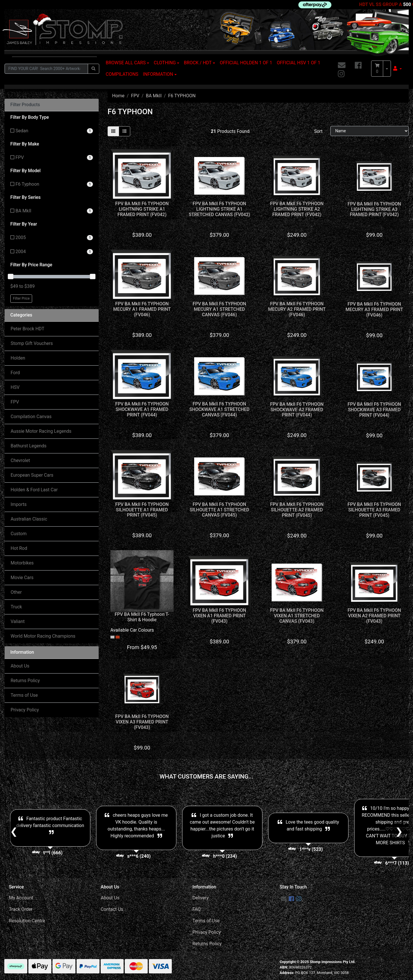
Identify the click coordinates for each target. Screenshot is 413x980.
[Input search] (46, 69)
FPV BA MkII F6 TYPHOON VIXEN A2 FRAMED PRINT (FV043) (374, 616)
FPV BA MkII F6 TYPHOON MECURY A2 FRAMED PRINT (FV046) (297, 309)
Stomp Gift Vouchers (32, 343)
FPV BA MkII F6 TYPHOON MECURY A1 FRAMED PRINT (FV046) (142, 309)
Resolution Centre (27, 921)
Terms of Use (24, 695)
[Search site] (93, 69)
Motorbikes (22, 563)
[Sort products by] (370, 131)
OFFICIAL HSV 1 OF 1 (299, 63)
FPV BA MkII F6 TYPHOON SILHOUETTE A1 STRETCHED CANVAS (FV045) (219, 510)
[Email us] (342, 65)
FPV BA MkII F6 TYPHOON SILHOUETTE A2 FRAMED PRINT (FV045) (297, 510)
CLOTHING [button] (165, 63)
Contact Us (112, 909)
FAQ (197, 909)
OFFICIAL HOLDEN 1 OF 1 (246, 63)
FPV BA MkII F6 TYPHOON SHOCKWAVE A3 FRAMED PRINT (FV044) (374, 410)
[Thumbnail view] (113, 131)
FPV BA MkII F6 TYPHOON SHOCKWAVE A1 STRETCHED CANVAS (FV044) (219, 409)
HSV (15, 387)
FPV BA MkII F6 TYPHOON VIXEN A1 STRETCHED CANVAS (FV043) (297, 616)
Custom (19, 534)
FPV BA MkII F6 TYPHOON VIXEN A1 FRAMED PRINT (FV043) (220, 616)
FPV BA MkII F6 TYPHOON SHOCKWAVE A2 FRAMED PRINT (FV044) (297, 410)
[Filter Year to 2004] (52, 252)
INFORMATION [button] (158, 74)
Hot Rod (19, 548)
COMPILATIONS (122, 74)
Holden (18, 358)
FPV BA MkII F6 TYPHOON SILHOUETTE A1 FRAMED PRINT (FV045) (142, 510)
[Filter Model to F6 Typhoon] (52, 184)
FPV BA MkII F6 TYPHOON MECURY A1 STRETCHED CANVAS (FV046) (220, 309)
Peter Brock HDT (28, 329)
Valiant (18, 621)
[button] (398, 69)
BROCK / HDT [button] (198, 63)
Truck (16, 607)
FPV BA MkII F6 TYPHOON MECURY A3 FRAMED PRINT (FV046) (374, 309)
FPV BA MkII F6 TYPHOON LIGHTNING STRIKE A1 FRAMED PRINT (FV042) (142, 209)
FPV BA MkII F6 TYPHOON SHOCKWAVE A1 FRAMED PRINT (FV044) (142, 409)
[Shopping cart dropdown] (387, 69)
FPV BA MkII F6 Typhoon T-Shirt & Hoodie (142, 617)
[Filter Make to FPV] (52, 158)
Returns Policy (25, 681)
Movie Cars (22, 578)
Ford (15, 373)
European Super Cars (32, 475)
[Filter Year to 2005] (52, 238)
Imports (19, 504)
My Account (21, 898)
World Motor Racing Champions (43, 636)
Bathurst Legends (29, 446)
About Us (20, 666)
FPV (15, 402)
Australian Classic (29, 519)
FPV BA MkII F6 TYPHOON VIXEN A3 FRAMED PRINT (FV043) (142, 722)
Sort (318, 131)
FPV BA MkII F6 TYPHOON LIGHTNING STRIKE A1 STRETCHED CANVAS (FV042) (219, 209)
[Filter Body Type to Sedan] (52, 131)
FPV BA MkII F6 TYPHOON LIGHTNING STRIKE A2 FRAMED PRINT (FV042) (297, 209)
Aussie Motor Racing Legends (41, 431)
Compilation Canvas (31, 417)
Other (16, 592)
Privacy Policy (25, 710)
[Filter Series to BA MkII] (52, 211)
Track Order (21, 909)
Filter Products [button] (25, 105)
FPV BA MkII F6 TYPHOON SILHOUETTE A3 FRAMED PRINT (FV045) (374, 510)
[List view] (124, 131)
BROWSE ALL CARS (126, 63)
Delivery (200, 898)
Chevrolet (20, 460)
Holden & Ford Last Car (34, 490)
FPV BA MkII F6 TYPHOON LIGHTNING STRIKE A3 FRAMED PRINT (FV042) (374, 209)
